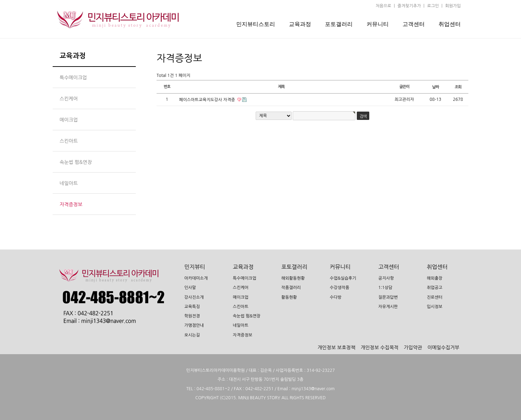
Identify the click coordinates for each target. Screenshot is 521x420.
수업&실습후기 (343, 278)
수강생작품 (339, 288)
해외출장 (435, 278)
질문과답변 (388, 297)
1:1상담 (385, 288)
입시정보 (435, 307)
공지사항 (386, 278)
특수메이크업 (245, 278)
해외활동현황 (293, 278)
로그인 (433, 6)
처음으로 (383, 6)
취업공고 (435, 288)
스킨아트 (241, 307)
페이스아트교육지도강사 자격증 (208, 100)
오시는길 (192, 335)
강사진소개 (194, 297)
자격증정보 (242, 335)
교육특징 (192, 307)
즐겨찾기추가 (409, 6)
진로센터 (435, 297)
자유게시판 (388, 307)
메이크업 (241, 297)
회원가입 (453, 6)
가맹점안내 (194, 326)
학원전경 (192, 316)
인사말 (190, 288)
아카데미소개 (196, 278)
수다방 (336, 297)
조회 (458, 87)
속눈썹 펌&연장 (247, 316)
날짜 (435, 87)
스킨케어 (241, 288)
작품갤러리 (291, 288)
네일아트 (241, 326)
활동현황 (289, 297)
